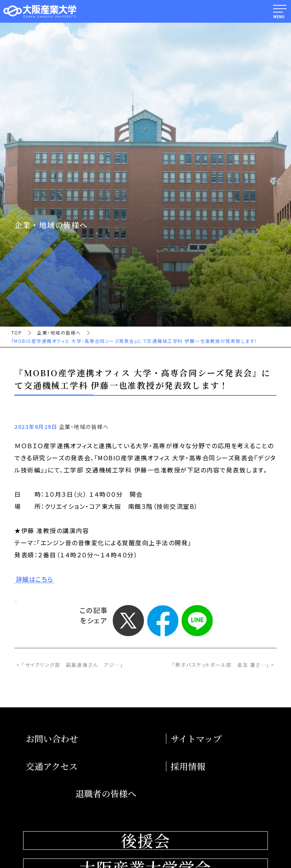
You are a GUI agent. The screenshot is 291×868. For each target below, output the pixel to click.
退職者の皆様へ (106, 794)
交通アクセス (52, 766)
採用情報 (188, 766)
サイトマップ (196, 739)
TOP (17, 333)
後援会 (145, 841)
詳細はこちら (35, 579)
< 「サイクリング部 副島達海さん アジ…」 (70, 665)
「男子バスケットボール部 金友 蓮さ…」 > (223, 665)
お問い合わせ (52, 739)
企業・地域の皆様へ (59, 333)
